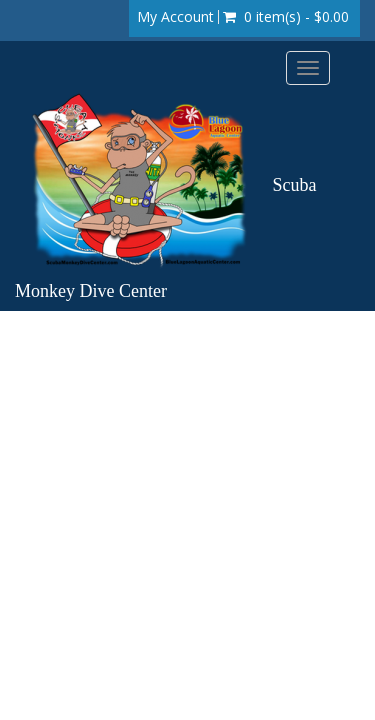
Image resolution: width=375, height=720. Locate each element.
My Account (175, 17)
